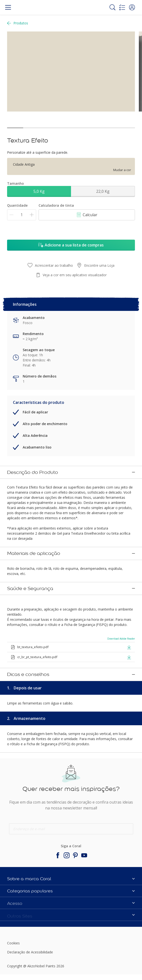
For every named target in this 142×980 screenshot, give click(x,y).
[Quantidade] (22, 215)
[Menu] (8, 7)
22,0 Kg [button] (103, 191)
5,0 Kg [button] (39, 191)
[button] (132, 7)
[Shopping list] (122, 7)
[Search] (112, 7)
